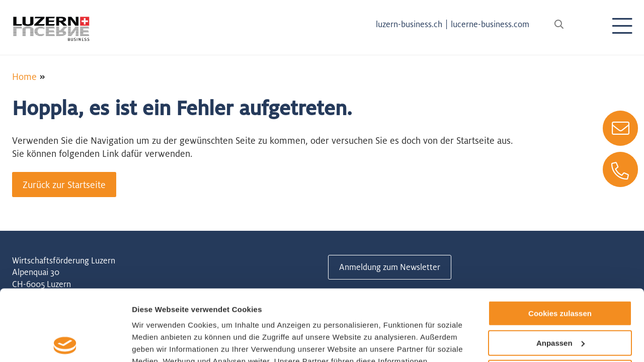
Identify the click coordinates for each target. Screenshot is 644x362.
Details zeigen (157, 342)
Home (24, 76)
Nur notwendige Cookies (560, 301)
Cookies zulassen (560, 243)
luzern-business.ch (409, 24)
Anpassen (560, 272)
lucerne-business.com (490, 24)
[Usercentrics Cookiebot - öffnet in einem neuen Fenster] (65, 342)
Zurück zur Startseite (64, 185)
